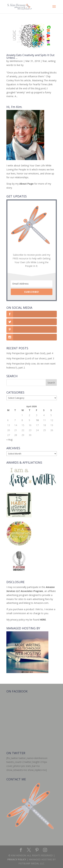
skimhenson (16, 61)
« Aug (9, 440)
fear (45, 61)
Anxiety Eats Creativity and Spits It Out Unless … (30, 56)
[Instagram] (45, 850)
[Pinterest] (37, 850)
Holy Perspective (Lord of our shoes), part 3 (30, 358)
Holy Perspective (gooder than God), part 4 (30, 353)
